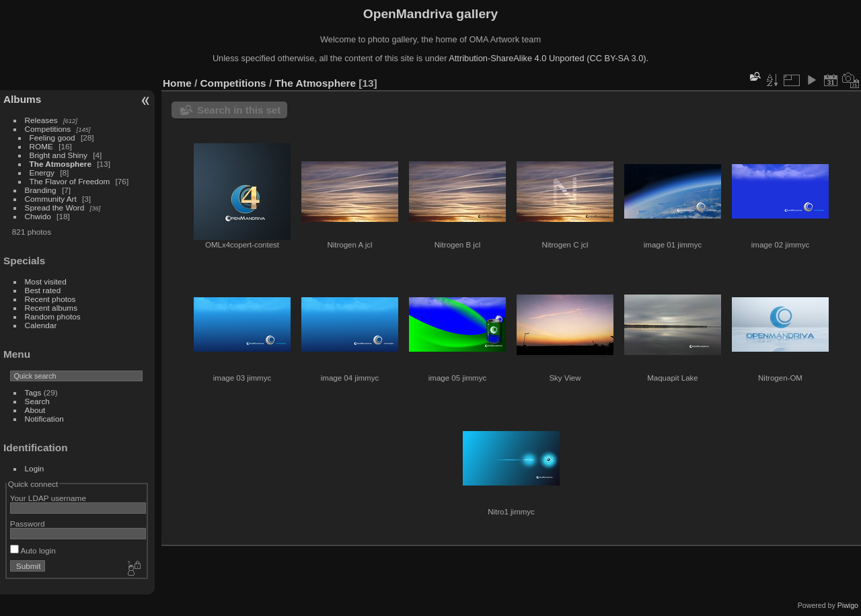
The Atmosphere (61, 164)
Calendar (41, 325)
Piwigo (848, 605)
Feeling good (52, 138)
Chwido (38, 216)
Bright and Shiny (59, 155)
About (35, 410)
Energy (42, 172)
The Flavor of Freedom (70, 181)
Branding (41, 190)
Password (28, 524)
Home (177, 83)
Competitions (48, 129)
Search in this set (239, 110)
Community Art (51, 199)
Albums (22, 99)
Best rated (43, 290)
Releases (41, 120)
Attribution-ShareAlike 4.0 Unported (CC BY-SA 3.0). (549, 58)
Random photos (53, 316)
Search (37, 401)
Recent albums (51, 308)
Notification (44, 419)
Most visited (46, 281)
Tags (33, 392)
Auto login (33, 550)
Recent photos (50, 299)
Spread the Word (55, 207)
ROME (41, 146)
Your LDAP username (48, 498)
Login (35, 468)
